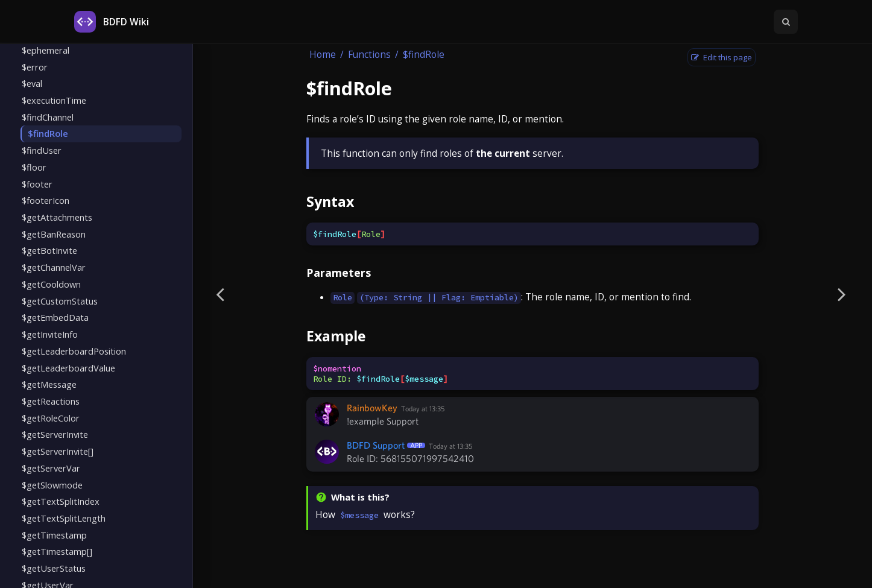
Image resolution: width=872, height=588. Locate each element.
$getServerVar (51, 468)
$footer (37, 184)
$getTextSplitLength (64, 518)
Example (336, 336)
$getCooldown (51, 284)
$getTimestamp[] (57, 551)
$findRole (48, 133)
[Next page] (842, 294)
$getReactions (51, 401)
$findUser (42, 150)
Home (323, 55)
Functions (369, 55)
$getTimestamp (54, 535)
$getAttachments (57, 217)
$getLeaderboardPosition (74, 351)
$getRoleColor (51, 418)
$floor (34, 167)
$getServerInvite (55, 434)
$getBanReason (54, 234)
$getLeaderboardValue (68, 368)
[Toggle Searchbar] (786, 22)
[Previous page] (220, 294)
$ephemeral (46, 50)
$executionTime (54, 100)
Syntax (330, 201)
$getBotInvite (49, 250)
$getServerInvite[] (58, 451)
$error (35, 67)
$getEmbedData (55, 317)
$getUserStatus (54, 568)
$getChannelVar (54, 267)
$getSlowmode (52, 485)
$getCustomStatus (60, 301)
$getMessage (49, 384)
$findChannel (48, 117)
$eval (32, 83)
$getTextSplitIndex (61, 501)
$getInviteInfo (50, 334)
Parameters (339, 273)
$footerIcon (46, 200)
